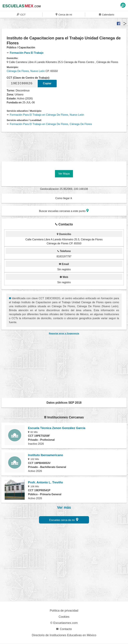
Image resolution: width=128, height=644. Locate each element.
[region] (64, 145)
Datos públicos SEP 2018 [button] (64, 403)
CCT (21, 14)
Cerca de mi (64, 14)
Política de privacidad (64, 611)
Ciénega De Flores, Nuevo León (26, 71)
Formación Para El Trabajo (25, 53)
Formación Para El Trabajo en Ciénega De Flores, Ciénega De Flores (49, 124)
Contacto (64, 629)
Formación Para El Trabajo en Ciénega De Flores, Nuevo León (45, 115)
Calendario (107, 14)
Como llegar (64, 198)
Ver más (64, 508)
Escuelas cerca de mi (64, 520)
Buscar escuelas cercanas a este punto (64, 211)
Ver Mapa (64, 174)
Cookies (64, 617)
